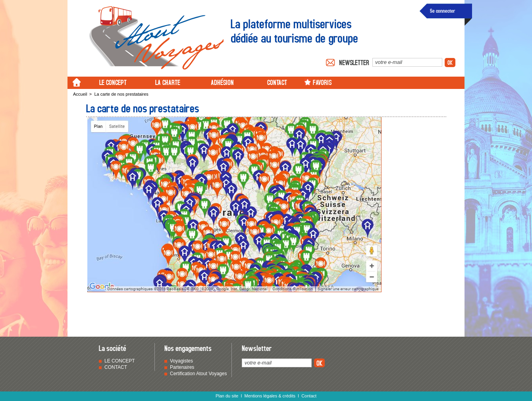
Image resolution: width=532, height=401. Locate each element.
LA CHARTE (168, 82)
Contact (309, 396)
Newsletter (354, 62)
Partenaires (182, 367)
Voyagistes (181, 361)
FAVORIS (322, 82)
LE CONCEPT (113, 82)
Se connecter (443, 11)
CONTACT (277, 82)
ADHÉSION (222, 82)
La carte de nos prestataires (121, 94)
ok (450, 62)
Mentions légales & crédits (270, 396)
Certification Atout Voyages (198, 374)
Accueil (80, 94)
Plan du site (227, 396)
